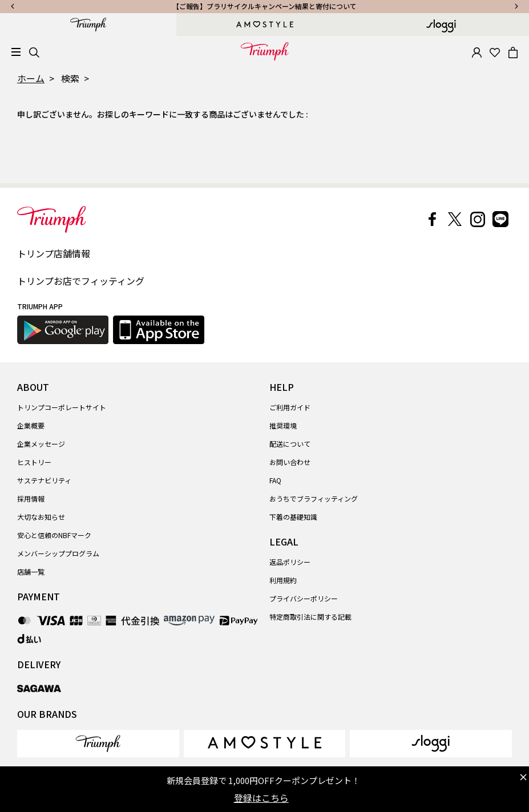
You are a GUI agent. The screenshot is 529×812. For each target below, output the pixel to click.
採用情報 (31, 498)
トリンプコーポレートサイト (62, 407)
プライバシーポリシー (304, 598)
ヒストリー (34, 462)
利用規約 (283, 580)
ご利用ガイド (290, 407)
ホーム (31, 78)
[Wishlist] (495, 51)
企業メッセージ (41, 444)
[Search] (34, 51)
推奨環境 (283, 425)
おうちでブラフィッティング (314, 498)
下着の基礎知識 (293, 517)
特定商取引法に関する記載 (310, 617)
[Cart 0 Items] (513, 51)
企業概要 (31, 425)
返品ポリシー (290, 562)
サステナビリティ (44, 480)
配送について (290, 444)
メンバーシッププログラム (58, 553)
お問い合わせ (290, 462)
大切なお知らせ (41, 517)
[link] (98, 744)
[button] (476, 51)
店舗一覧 (31, 571)
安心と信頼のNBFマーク (54, 535)
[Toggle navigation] (16, 52)
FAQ (275, 480)
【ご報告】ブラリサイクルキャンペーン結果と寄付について (264, 6)
